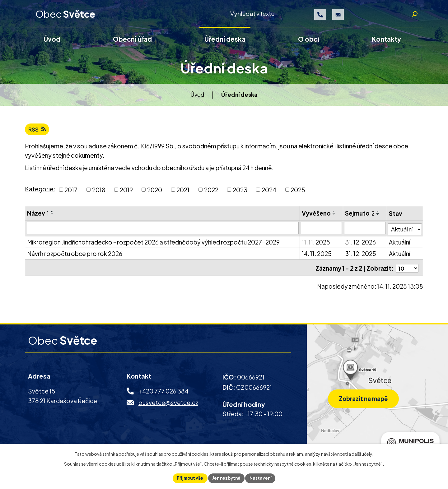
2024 (269, 193)
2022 (211, 193)
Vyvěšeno (316, 216)
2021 (183, 193)
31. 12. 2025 (361, 256)
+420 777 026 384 (163, 392)
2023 (240, 193)
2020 (155, 193)
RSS (38, 132)
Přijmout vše (189, 478)
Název (38, 216)
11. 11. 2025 (316, 244)
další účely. (362, 453)
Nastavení (262, 478)
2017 (71, 193)
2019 (126, 193)
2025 (298, 193)
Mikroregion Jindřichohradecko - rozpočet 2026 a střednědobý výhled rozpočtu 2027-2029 (153, 244)
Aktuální (400, 244)
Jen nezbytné (226, 478)
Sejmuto (360, 216)
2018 (99, 193)
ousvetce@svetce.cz (168, 403)
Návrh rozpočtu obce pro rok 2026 (75, 256)
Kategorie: (40, 192)
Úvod (197, 97)
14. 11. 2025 (317, 256)
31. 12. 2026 (361, 244)
